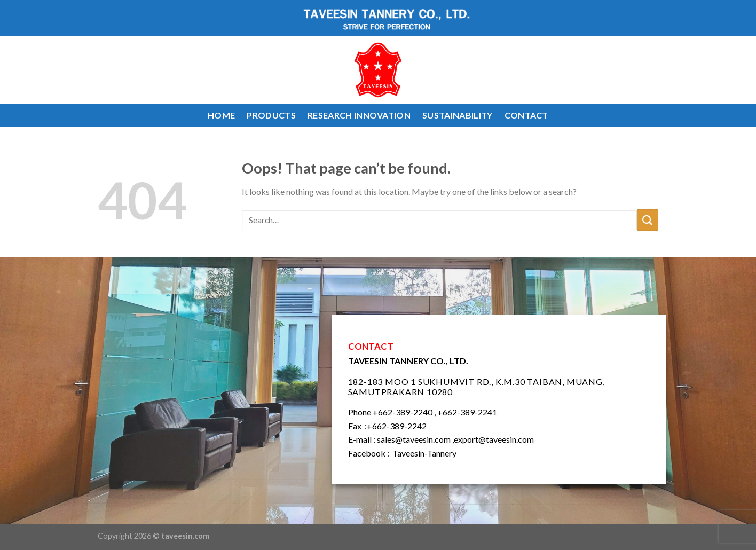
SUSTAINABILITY (457, 115)
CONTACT (526, 115)
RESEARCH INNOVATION (359, 115)
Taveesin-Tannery (424, 453)
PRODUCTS (271, 115)
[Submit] (648, 220)
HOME (221, 115)
